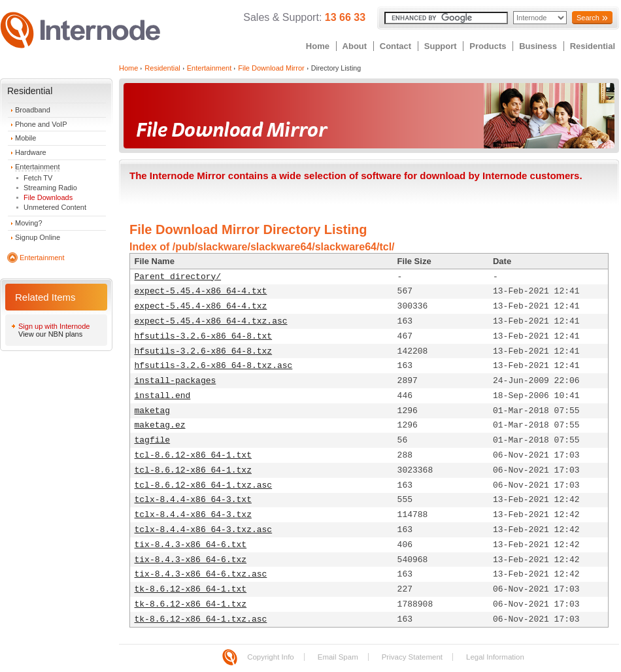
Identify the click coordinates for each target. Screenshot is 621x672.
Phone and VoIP (41, 124)
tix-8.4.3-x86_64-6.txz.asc (201, 574)
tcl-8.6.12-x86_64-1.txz (193, 470)
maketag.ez (160, 425)
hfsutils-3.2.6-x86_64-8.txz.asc (214, 366)
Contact (395, 46)
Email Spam (338, 657)
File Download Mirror (271, 68)
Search (588, 18)
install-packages (176, 381)
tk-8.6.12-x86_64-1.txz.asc (201, 619)
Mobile (25, 138)
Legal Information (495, 657)
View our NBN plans (50, 334)
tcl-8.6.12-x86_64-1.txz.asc (204, 485)
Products (488, 46)
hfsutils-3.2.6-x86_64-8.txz (204, 351)
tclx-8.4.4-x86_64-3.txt (193, 500)
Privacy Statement (412, 657)
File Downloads (48, 197)
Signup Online (38, 237)
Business (538, 46)
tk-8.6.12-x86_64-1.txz (191, 604)
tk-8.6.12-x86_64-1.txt (191, 589)
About (355, 46)
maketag (153, 411)
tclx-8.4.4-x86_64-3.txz (193, 515)
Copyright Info (271, 657)
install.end (163, 396)
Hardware (31, 152)
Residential (593, 46)
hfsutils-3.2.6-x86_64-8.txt (204, 336)
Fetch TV (38, 178)
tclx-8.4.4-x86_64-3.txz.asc (204, 530)
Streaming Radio (50, 188)
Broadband (33, 110)
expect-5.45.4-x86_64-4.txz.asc (211, 321)
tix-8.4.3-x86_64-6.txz (191, 560)
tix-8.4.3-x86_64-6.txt (191, 545)
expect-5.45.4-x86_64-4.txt (201, 291)
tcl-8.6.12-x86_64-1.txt (193, 455)
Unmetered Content (55, 207)
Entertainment (37, 167)
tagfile (153, 440)
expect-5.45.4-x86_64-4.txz (201, 306)
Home (318, 46)
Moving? (29, 223)
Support (441, 46)
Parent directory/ (178, 277)
